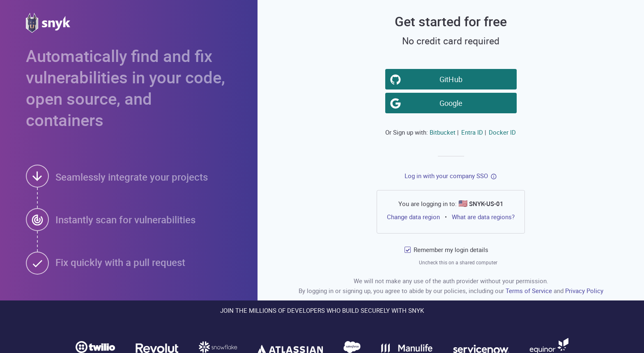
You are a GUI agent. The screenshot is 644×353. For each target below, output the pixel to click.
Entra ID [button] (472, 132)
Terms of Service (530, 291)
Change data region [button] (413, 217)
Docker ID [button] (502, 132)
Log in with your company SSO (446, 176)
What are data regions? (483, 217)
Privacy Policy (584, 291)
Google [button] (452, 103)
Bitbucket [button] (443, 132)
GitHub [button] (452, 79)
